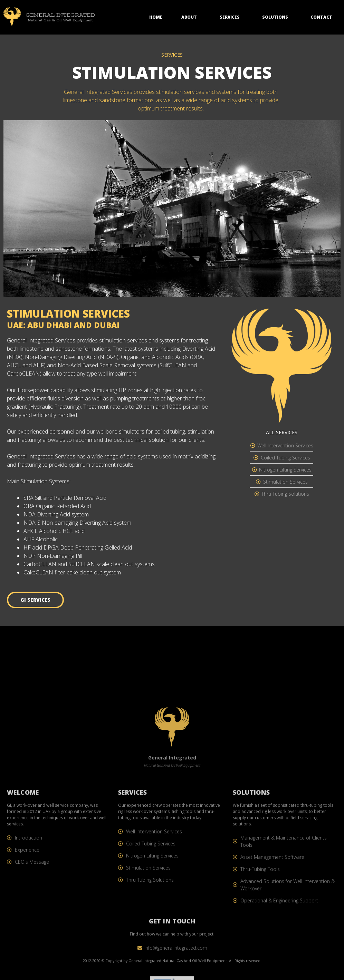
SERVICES (172, 55)
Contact (321, 15)
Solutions (277, 15)
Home (156, 15)
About (191, 15)
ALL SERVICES (282, 432)
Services (231, 15)
